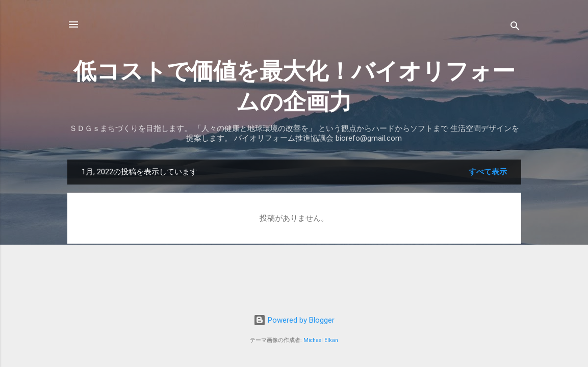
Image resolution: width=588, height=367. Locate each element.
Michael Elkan (321, 340)
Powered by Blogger (294, 320)
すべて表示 (488, 172)
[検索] (515, 28)
